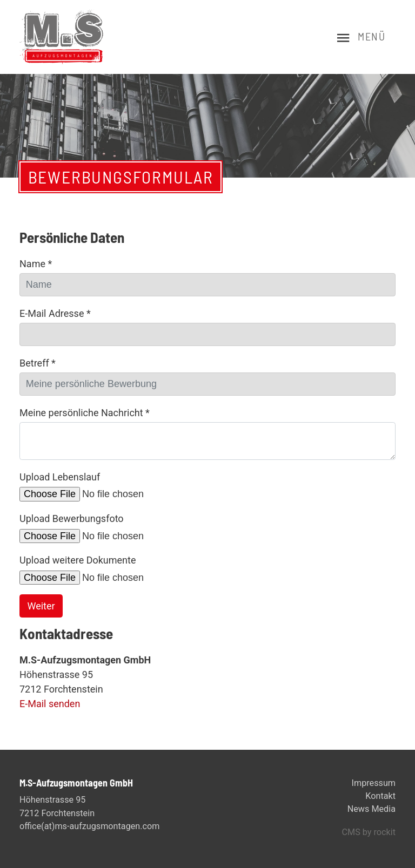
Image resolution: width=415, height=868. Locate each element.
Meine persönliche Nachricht (85, 413)
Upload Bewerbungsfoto (72, 518)
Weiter (41, 606)
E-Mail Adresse (55, 313)
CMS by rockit (369, 832)
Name (36, 264)
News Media (372, 809)
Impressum (374, 783)
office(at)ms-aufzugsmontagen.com (89, 826)
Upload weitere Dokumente (78, 560)
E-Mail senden (50, 704)
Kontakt (380, 796)
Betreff (38, 363)
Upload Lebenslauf (60, 477)
